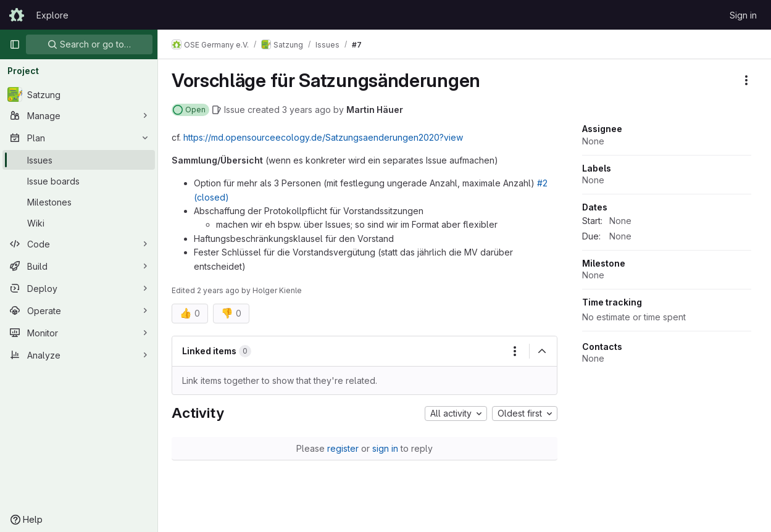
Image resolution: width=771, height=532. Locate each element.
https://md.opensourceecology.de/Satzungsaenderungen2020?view (324, 137)
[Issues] (79, 160)
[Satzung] (79, 94)
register (344, 448)
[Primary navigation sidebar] (15, 44)
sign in (386, 448)
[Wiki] (79, 223)
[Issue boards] (79, 181)
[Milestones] (79, 202)
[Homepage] (17, 15)
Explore (52, 15)
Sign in (743, 15)
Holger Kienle (278, 290)
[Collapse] (542, 351)
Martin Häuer (376, 110)
